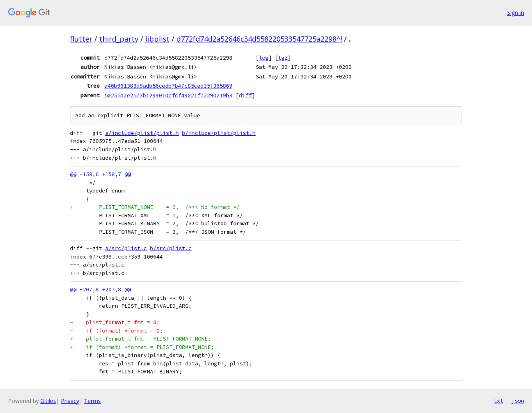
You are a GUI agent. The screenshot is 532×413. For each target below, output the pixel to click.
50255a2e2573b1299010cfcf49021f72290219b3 (168, 95)
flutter (81, 39)
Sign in (516, 13)
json (518, 401)
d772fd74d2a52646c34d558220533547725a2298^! (259, 39)
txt (498, 401)
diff (245, 95)
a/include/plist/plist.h (142, 133)
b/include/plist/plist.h (219, 133)
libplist (157, 39)
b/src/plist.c (171, 248)
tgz (283, 58)
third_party (119, 39)
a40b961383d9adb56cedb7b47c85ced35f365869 (168, 86)
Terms (92, 401)
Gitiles (48, 401)
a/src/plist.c (126, 248)
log (264, 58)
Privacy (70, 401)
